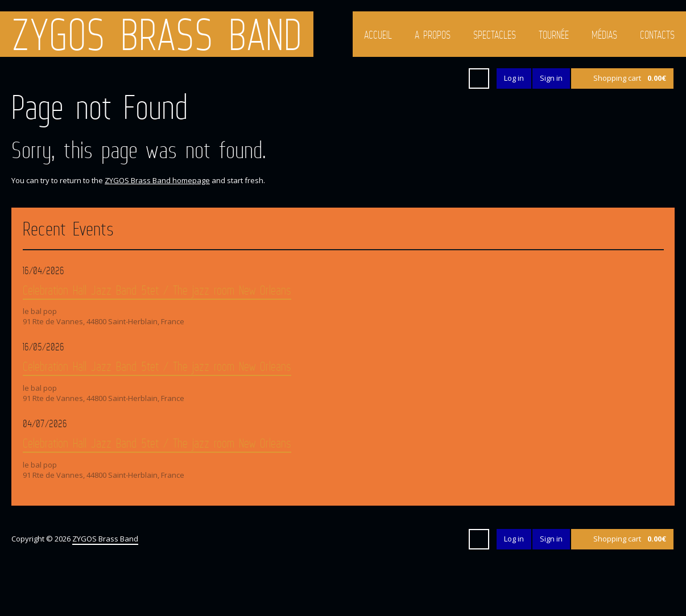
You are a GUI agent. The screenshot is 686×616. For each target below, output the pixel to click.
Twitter (369, 78)
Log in (514, 78)
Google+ (410, 78)
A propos (433, 35)
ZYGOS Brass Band (157, 34)
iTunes (451, 78)
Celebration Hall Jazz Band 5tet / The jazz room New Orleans (157, 290)
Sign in (551, 78)
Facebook (390, 78)
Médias (604, 35)
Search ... (479, 78)
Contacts (657, 35)
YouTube (431, 78)
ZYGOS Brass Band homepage (157, 180)
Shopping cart (630, 78)
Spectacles (495, 35)
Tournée (554, 35)
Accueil (378, 35)
